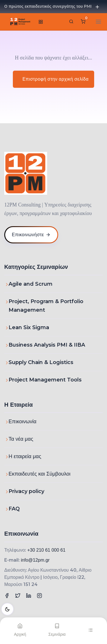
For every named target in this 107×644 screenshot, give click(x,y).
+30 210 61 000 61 (46, 550)
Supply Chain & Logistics (41, 362)
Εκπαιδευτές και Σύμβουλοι (40, 474)
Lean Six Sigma (29, 327)
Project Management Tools (45, 380)
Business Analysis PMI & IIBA (47, 345)
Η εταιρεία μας (25, 456)
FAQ (14, 509)
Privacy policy (26, 491)
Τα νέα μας (21, 439)
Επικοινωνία (23, 422)
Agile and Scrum (31, 284)
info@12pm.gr (35, 560)
